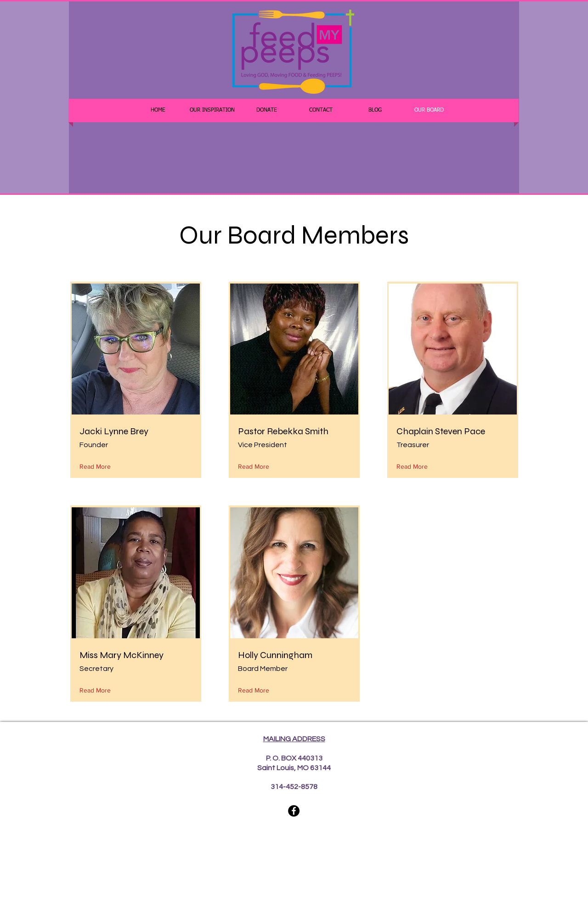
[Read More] (97, 467)
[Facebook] (294, 811)
